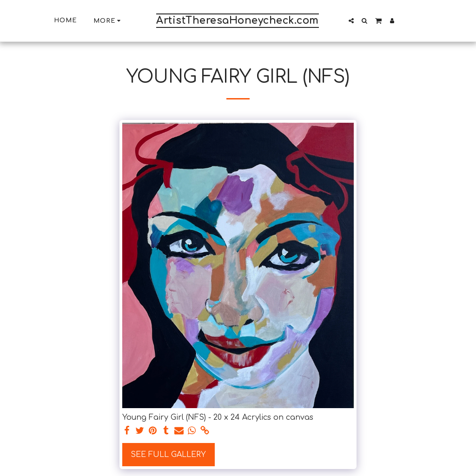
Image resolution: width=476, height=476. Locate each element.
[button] (351, 21)
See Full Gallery (168, 455)
